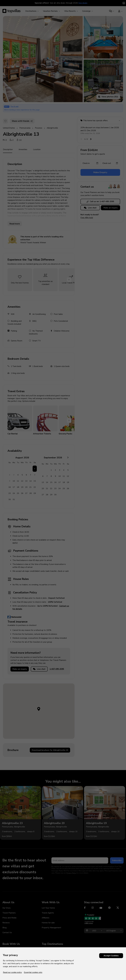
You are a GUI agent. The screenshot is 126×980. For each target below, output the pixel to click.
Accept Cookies (111, 956)
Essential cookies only (33, 972)
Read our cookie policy (12, 972)
